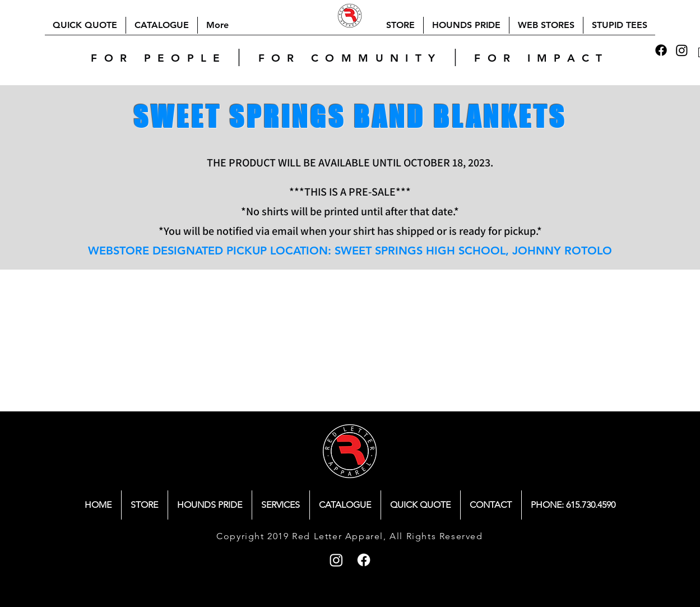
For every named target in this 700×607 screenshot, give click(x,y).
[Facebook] (661, 50)
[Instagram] (682, 50)
